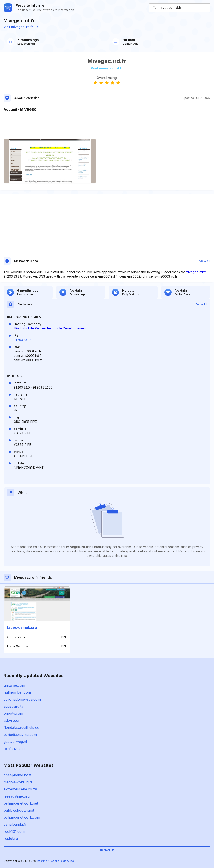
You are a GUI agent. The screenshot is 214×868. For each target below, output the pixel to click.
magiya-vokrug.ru (18, 782)
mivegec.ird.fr (196, 272)
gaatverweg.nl (15, 742)
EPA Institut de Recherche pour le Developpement (50, 328)
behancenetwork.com (22, 817)
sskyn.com (12, 720)
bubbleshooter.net (19, 810)
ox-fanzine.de (15, 749)
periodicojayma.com (20, 735)
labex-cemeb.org (22, 627)
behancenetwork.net (21, 803)
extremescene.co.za (20, 789)
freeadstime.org (17, 796)
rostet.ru (11, 838)
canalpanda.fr (15, 824)
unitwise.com (14, 685)
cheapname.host (17, 775)
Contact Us (107, 850)
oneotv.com (13, 713)
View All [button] (205, 261)
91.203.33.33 (22, 340)
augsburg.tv (13, 706)
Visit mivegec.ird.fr (21, 27)
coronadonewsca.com (22, 699)
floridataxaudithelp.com (23, 727)
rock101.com (14, 831)
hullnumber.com (17, 692)
